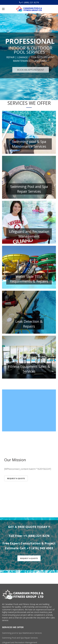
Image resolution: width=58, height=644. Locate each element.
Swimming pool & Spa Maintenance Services (22, 633)
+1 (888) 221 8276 (30, 2)
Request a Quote (16, 478)
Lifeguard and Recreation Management (20, 642)
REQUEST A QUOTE (29, 558)
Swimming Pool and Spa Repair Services (20, 638)
